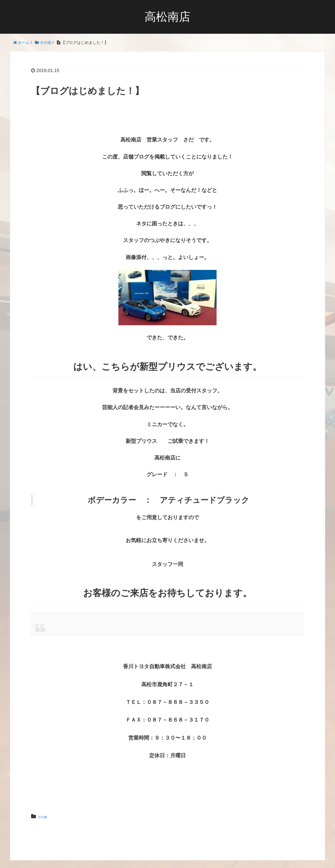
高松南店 (167, 17)
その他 (45, 817)
